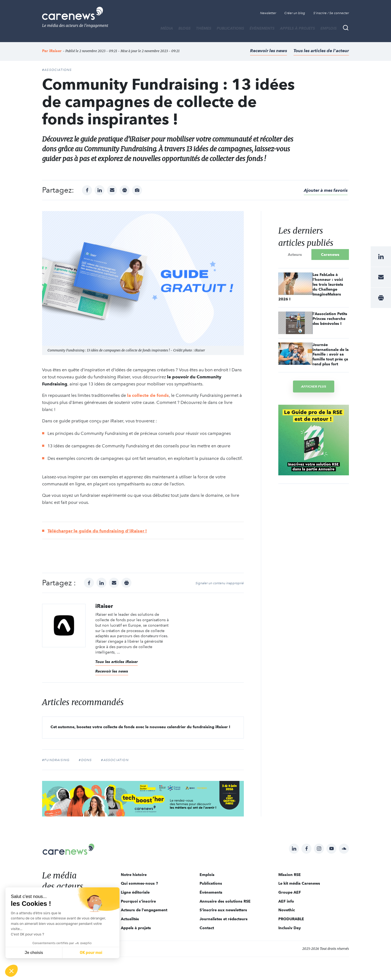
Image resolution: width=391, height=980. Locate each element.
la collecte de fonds (148, 395)
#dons (85, 760)
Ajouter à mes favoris (326, 190)
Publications (230, 28)
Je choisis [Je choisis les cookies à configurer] (34, 953)
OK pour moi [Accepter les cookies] (91, 953)
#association (115, 760)
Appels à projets (297, 28)
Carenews (330, 255)
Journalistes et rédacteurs (224, 919)
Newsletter (268, 13)
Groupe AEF (290, 892)
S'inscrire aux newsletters (223, 910)
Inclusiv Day (290, 928)
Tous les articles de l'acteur (321, 51)
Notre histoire (134, 875)
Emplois (329, 28)
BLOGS (185, 28)
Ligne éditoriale (135, 892)
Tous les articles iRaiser (116, 662)
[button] (11, 971)
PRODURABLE (291, 919)
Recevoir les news (269, 51)
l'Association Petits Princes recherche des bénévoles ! (330, 319)
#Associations (57, 70)
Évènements (262, 28)
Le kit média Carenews (299, 883)
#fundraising (56, 760)
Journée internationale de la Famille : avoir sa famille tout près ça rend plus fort (331, 354)
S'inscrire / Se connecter (331, 13)
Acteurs (295, 255)
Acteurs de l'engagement (144, 910)
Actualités (130, 919)
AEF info (286, 901)
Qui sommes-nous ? (139, 883)
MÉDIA (167, 28)
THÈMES (204, 28)
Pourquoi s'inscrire (138, 901)
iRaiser (55, 51)
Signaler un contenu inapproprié (220, 583)
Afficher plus (314, 386)
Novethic (287, 910)
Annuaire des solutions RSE (225, 901)
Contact (207, 928)
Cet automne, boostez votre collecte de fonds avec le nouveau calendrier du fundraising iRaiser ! (140, 727)
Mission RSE (290, 875)
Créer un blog (295, 13)
